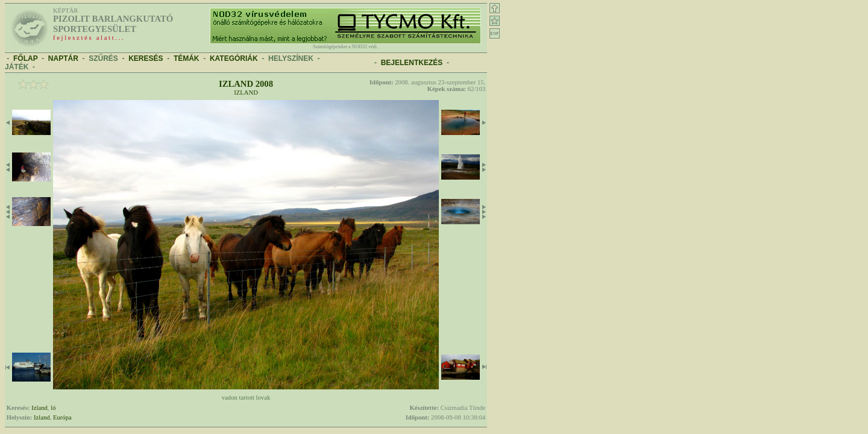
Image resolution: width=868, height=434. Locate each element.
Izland (246, 93)
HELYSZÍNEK (291, 58)
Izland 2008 (246, 84)
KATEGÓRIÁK (234, 58)
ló (53, 408)
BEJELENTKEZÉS (412, 63)
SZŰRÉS (103, 58)
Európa (62, 417)
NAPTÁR (63, 58)
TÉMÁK (187, 58)
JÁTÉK (17, 67)
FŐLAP (25, 58)
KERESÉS (146, 58)
